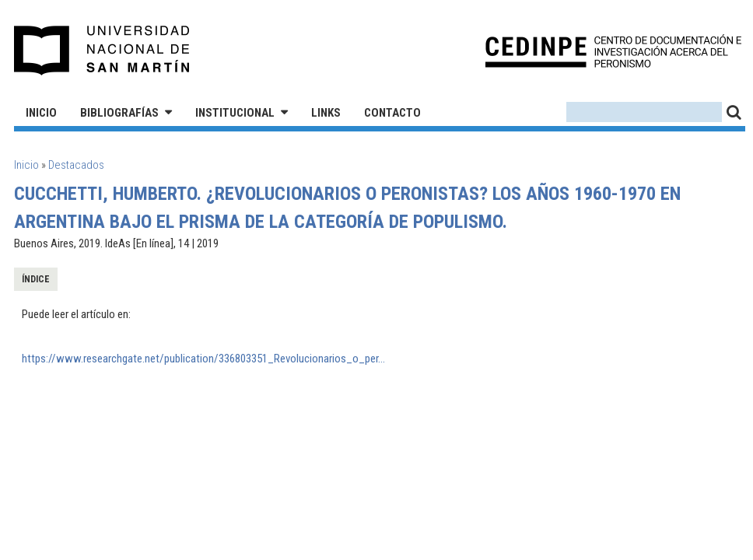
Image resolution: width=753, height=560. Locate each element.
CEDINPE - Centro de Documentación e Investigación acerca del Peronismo (613, 51)
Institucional (235, 113)
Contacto (392, 113)
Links (326, 113)
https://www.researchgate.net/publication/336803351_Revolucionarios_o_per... (203, 359)
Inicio (41, 113)
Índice (36, 279)
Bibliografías (119, 113)
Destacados (76, 165)
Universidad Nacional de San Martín (102, 51)
